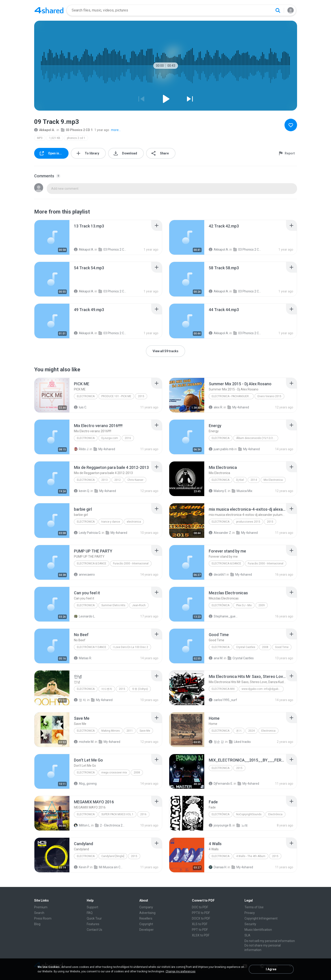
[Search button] (278, 10)
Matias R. (83, 658)
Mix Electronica (273, 480)
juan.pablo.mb (221, 449)
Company (146, 907)
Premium (41, 907)
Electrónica (221, 605)
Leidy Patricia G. (88, 533)
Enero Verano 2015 (269, 396)
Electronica (86, 396)
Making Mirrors (111, 731)
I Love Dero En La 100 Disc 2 (131, 647)
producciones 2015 (248, 522)
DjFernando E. (221, 784)
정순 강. (217, 742)
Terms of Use (254, 907)
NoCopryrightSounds (249, 814)
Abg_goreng (85, 784)
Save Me (145, 731)
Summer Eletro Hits (113, 605)
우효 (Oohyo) (140, 689)
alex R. (216, 407)
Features (93, 924)
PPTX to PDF (201, 913)
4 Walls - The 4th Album (251, 856)
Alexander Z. (220, 533)
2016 (128, 438)
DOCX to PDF (201, 918)
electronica (86, 522)
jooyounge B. (220, 825)
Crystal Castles (246, 647)
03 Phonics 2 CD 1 (77, 130)
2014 (254, 480)
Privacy (250, 913)
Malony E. (218, 491)
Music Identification (258, 930)
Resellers (146, 918)
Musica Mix (242, 491)
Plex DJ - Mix (244, 605)
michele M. (84, 742)
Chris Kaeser (135, 480)
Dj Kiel (240, 480)
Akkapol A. (44, 130)
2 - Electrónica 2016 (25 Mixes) (110, 825)
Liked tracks (240, 742)
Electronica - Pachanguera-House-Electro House (233, 396)
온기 (239, 731)
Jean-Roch (139, 605)
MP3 (40, 138)
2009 (262, 605)
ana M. (216, 658)
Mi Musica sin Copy (109, 867)
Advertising (147, 913)
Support (92, 907)
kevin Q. (82, 491)
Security (250, 924)
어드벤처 (107, 689)
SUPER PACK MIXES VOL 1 (117, 814)
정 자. (80, 700)
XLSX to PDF (201, 935)
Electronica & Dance (92, 563)
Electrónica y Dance (92, 647)
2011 (130, 731)
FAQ (90, 913)
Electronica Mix (223, 689)
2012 (118, 480)
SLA (247, 935)
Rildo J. (81, 449)
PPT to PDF (200, 930)
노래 (242, 825)
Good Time (282, 647)
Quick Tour (94, 918)
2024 (251, 731)
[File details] (52, 237)
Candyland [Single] (113, 856)
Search (39, 913)
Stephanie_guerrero (223, 616)
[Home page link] (49, 10)
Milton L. (82, 825)
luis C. (80, 407)
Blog (37, 924)
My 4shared (238, 407)
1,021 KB (55, 138)
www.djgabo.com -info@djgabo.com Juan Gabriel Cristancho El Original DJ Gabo (263, 689)
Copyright (146, 924)
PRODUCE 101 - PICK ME (116, 396)
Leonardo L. (85, 616)
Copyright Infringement (261, 918)
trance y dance (111, 522)
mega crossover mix (114, 773)
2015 (141, 396)
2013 (104, 480)
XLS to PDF (200, 924)
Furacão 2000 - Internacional (131, 563)
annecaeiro (84, 575)
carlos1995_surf (223, 700)
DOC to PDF (200, 907)
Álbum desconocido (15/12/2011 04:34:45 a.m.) (257, 438)
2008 (265, 647)
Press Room (43, 918)
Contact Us (94, 930)
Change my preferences (181, 971)
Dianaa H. (218, 867)
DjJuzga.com (110, 438)
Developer (147, 930)
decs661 (217, 575)
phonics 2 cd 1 (76, 138)
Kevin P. (82, 867)
